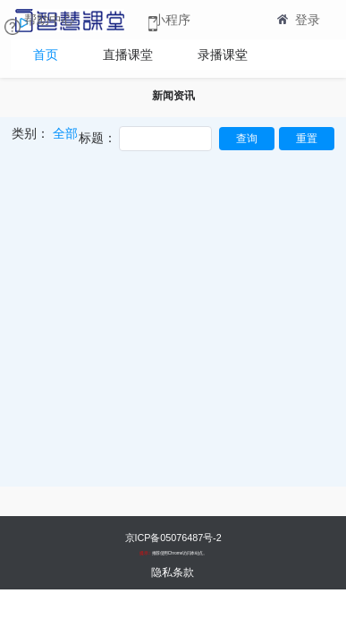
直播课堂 (128, 55)
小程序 (172, 20)
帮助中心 (49, 20)
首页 (46, 55)
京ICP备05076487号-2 (173, 537)
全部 (65, 133)
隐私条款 (173, 572)
